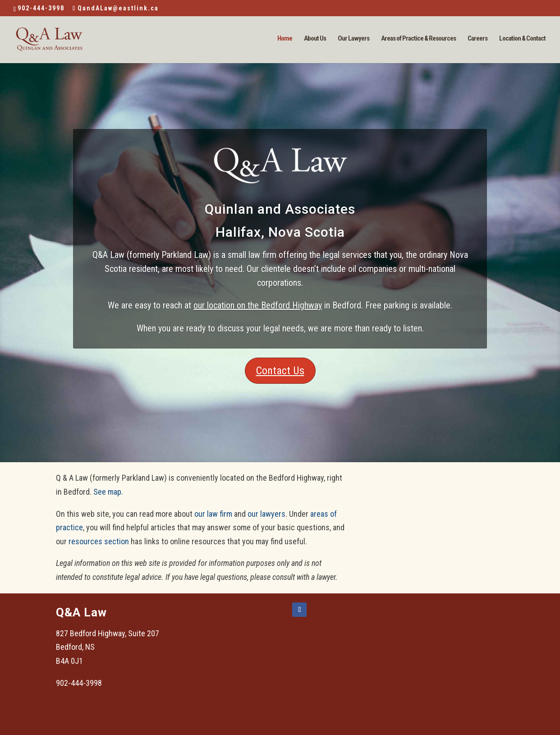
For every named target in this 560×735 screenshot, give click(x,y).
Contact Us (280, 371)
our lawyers (266, 514)
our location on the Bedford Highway (258, 305)
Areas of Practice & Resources (418, 39)
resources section (99, 541)
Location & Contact (522, 39)
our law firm (213, 514)
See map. (108, 492)
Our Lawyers (353, 39)
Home (285, 39)
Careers (477, 39)
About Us (315, 39)
